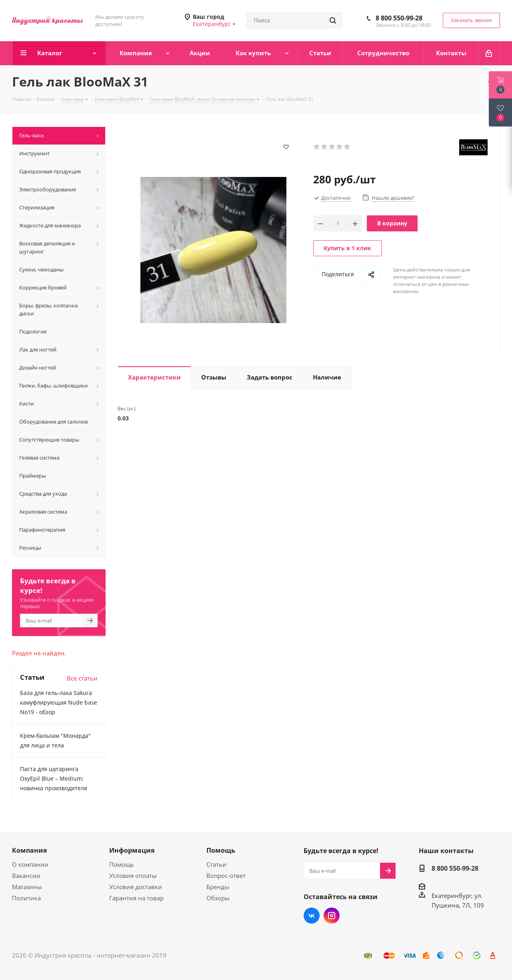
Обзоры (218, 898)
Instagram (332, 916)
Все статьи (82, 678)
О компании (30, 864)
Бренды (218, 887)
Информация (132, 850)
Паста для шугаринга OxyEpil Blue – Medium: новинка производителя (54, 778)
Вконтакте (312, 916)
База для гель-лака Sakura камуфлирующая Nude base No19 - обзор (59, 702)
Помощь (122, 864)
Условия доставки (136, 887)
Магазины (27, 887)
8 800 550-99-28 (399, 18)
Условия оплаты (133, 876)
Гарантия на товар (136, 898)
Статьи (216, 864)
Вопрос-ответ (226, 876)
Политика (26, 898)
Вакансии (26, 876)
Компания (29, 850)
